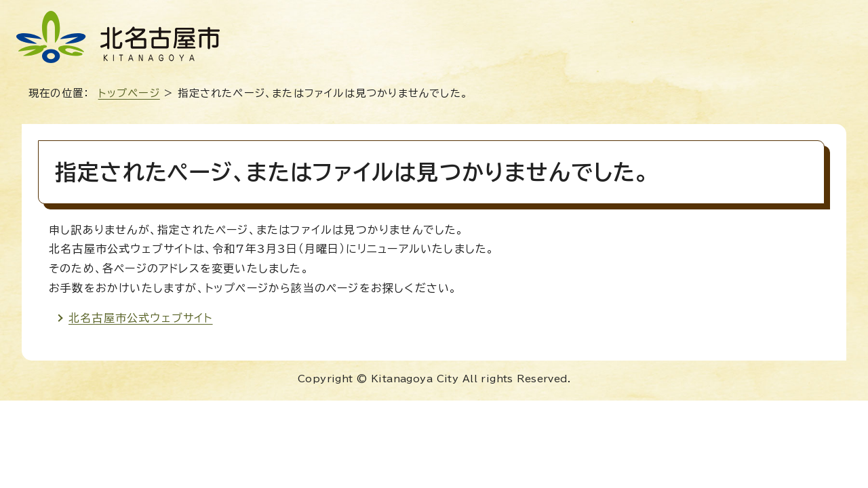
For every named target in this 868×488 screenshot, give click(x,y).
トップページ (129, 93)
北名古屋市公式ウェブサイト (141, 318)
